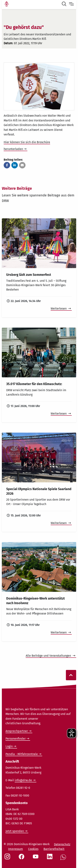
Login (9, 746)
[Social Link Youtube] (36, 858)
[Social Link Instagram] (8, 858)
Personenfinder (16, 739)
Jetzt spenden (15, 831)
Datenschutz (62, 844)
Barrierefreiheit (54, 849)
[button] (7, 165)
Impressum (16, 849)
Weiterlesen (59, 309)
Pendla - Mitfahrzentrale (22, 754)
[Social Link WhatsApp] (64, 859)
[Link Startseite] (7, 4)
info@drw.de (23, 780)
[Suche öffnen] (65, 4)
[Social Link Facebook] (22, 858)
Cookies (33, 849)
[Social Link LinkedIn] (50, 858)
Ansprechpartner (17, 731)
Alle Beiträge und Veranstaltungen (49, 656)
